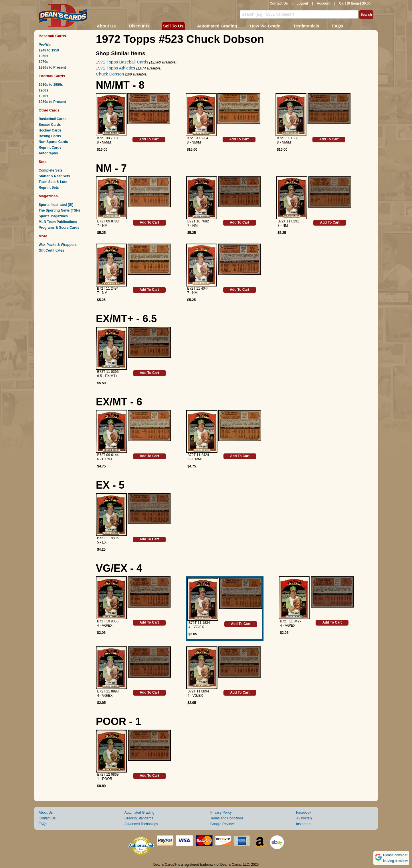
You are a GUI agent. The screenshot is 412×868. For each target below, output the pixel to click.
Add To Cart (149, 139)
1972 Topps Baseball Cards (122, 62)
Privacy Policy (221, 813)
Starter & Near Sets (54, 176)
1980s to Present (52, 67)
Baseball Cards (52, 36)
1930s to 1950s (51, 85)
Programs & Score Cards (59, 228)
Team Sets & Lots (53, 182)
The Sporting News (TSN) (59, 210)
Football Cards (52, 76)
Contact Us (279, 3)
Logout (302, 3)
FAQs (338, 26)
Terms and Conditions (227, 818)
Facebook (304, 813)
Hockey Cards (50, 130)
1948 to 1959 (49, 50)
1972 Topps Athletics (115, 68)
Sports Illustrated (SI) (56, 205)
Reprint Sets (49, 188)
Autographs (48, 153)
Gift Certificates (51, 250)
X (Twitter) (304, 818)
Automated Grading (217, 26)
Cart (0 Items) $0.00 (355, 3)
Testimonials (306, 26)
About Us (106, 26)
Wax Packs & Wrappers (58, 245)
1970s (43, 62)
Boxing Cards (50, 136)
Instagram (304, 824)
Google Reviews (223, 824)
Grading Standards (139, 818)
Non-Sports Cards (53, 142)
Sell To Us (173, 26)
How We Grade (265, 26)
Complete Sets (50, 170)
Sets (43, 162)
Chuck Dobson (110, 74)
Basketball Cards (53, 119)
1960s (43, 56)
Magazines (48, 196)
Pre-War (45, 45)
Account (324, 3)
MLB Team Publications (58, 222)
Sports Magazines (53, 216)
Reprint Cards (50, 148)
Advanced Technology (141, 824)
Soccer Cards (50, 125)
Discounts (139, 26)
